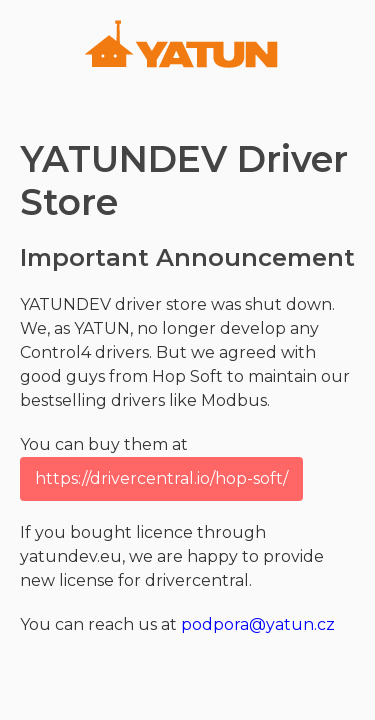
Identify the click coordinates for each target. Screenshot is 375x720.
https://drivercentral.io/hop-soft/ (161, 478)
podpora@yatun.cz (258, 624)
